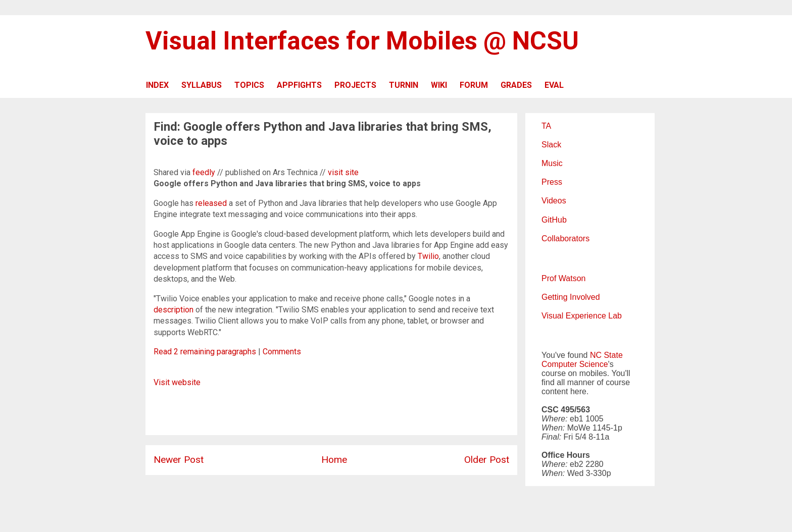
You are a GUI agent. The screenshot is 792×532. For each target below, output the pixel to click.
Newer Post (179, 460)
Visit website (177, 382)
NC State (606, 355)
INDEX (157, 85)
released (211, 203)
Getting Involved (571, 297)
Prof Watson (563, 278)
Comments (282, 352)
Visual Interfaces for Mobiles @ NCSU (362, 41)
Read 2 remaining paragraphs (205, 352)
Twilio (428, 256)
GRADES (516, 85)
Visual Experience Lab (582, 316)
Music (552, 163)
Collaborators (565, 238)
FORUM (474, 85)
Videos (554, 201)
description (174, 310)
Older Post (487, 460)
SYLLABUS (202, 85)
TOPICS (249, 85)
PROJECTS (355, 85)
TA (546, 126)
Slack (551, 145)
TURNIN (404, 85)
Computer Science (575, 364)
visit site (343, 172)
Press (552, 182)
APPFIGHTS (299, 85)
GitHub (554, 220)
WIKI (439, 85)
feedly (204, 172)
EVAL (554, 85)
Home (334, 460)
